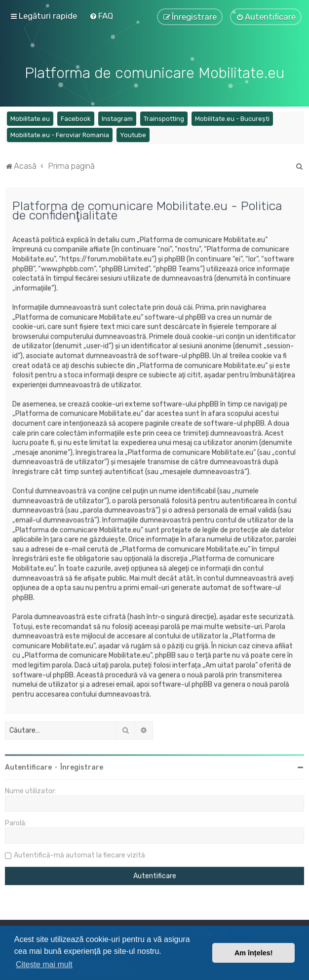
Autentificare (28, 766)
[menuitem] (101, 16)
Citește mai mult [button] (44, 964)
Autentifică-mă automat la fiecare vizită (79, 854)
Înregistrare (82, 766)
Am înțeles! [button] (254, 953)
